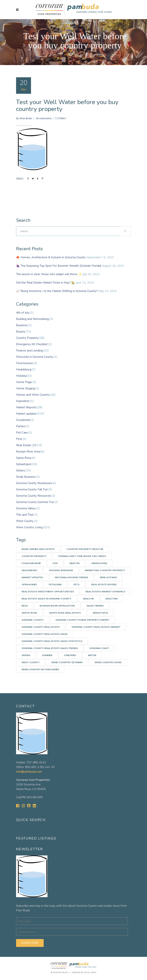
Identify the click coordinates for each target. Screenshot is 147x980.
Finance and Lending (29, 351)
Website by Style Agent (84, 973)
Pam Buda (26, 118)
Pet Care (22, 433)
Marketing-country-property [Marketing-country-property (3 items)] (105, 570)
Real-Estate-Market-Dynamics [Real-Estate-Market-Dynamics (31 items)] (105, 592)
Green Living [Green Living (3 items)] (99, 563)
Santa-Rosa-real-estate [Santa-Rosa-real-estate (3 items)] (65, 613)
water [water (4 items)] (92, 655)
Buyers (21, 332)
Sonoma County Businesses (34, 483)
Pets (19, 439)
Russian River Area (28, 452)
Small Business (26, 477)
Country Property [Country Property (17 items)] (34, 556)
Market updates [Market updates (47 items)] (32, 577)
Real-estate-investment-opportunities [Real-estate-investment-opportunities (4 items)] (48, 592)
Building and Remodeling (32, 319)
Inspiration (23, 401)
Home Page (24, 382)
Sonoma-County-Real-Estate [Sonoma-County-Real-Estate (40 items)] (41, 627)
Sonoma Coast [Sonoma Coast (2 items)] (99, 648)
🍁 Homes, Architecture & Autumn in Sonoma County (51, 257)
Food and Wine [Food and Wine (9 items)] (31, 563)
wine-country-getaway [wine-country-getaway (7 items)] (67, 662)
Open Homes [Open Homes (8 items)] (29, 584)
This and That (25, 515)
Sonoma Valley (26, 508)
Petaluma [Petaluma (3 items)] (55, 584)
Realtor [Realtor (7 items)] (88, 599)
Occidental (23, 420)
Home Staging (26, 388)
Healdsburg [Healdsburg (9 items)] (29, 570)
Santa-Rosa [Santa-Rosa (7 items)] (29, 613)
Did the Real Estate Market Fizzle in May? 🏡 (46, 283)
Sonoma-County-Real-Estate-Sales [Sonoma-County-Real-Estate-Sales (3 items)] (45, 634)
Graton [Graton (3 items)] (74, 563)
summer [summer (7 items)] (47, 655)
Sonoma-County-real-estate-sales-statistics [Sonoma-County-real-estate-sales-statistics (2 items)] (52, 641)
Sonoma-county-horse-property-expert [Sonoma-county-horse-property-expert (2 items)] (82, 620)
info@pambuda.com (29, 772)
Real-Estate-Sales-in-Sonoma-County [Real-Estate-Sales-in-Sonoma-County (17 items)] (46, 599)
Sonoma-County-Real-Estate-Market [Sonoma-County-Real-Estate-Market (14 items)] (96, 627)
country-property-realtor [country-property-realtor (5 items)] (85, 549)
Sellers (21, 470)
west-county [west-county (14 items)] (31, 662)
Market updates (26, 414)
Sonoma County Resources (34, 496)
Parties (21, 426)
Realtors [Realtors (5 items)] (112, 599)
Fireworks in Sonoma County (35, 357)
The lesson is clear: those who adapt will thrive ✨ (49, 274)
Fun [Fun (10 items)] (55, 563)
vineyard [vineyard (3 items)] (70, 655)
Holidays (22, 376)
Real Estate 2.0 (26, 445)
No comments (44, 118)
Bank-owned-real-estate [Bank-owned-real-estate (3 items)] (38, 549)
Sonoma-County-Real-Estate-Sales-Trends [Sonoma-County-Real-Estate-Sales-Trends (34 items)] (50, 648)
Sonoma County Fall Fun (32, 489)
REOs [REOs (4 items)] (25, 606)
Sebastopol (24, 464)
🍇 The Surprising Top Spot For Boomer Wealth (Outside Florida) (59, 266)
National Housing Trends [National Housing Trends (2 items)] (71, 577)
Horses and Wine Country (33, 395)
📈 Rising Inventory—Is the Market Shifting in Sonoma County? (57, 291)
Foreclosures (24, 363)
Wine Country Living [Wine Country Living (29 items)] (108, 662)
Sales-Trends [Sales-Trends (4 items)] (95, 606)
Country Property (27, 338)
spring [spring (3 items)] (26, 655)
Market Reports (26, 407)
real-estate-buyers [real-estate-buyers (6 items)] (104, 584)
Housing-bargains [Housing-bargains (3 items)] (61, 570)
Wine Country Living (29, 527)
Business (22, 325)
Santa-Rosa (24, 458)
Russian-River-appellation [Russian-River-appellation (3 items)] (57, 606)
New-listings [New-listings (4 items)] (108, 577)
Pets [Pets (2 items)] (76, 584)
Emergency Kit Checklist (32, 344)
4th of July (23, 313)
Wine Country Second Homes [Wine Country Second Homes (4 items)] (40, 669)
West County (25, 521)
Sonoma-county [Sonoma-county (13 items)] (33, 620)
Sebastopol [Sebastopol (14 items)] (100, 613)
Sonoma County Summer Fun (35, 502)
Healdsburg (24, 369)
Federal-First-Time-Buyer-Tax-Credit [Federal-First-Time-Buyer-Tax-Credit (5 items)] (82, 556)
